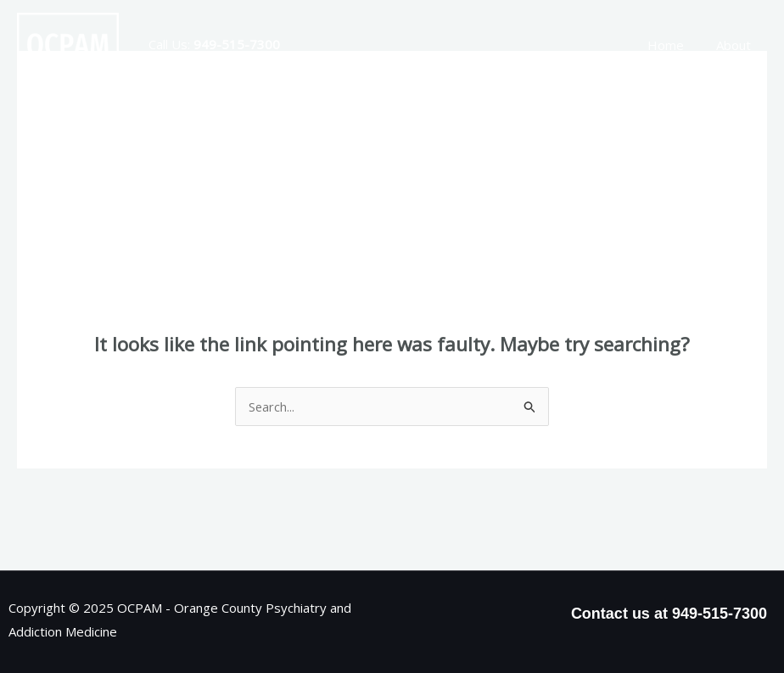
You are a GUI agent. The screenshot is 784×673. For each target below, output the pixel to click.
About (737, 45)
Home (676, 45)
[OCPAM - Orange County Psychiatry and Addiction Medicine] (68, 43)
